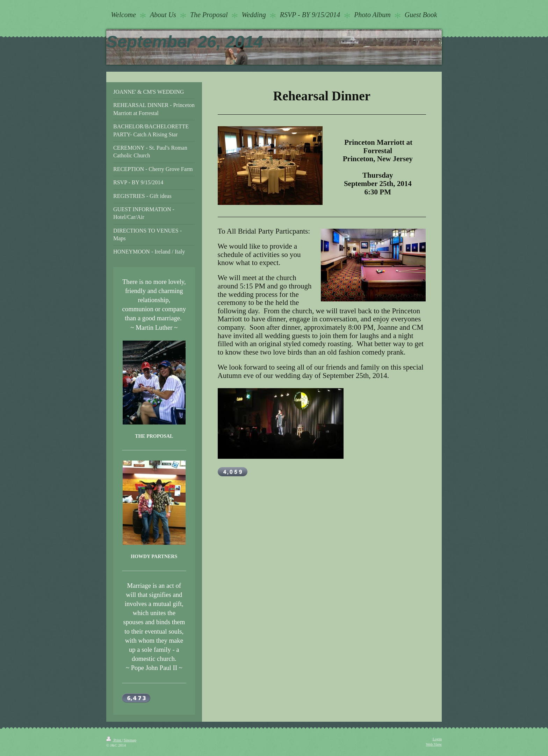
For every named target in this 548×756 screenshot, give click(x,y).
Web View (434, 744)
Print (114, 740)
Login (437, 739)
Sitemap (130, 740)
